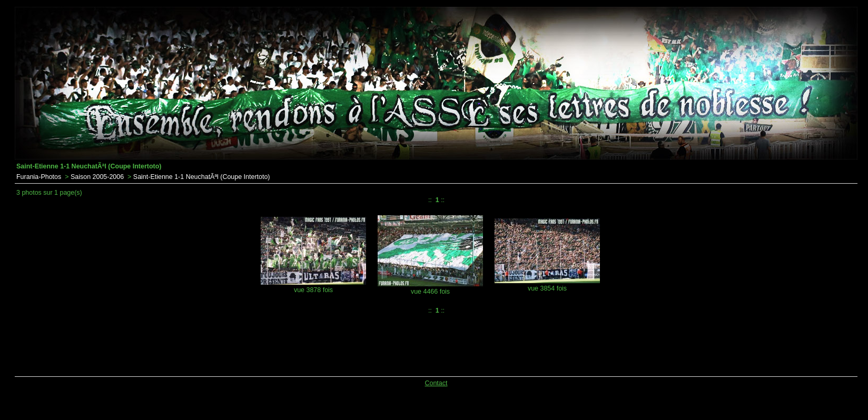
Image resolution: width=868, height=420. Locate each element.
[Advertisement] (284, 343)
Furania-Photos (39, 177)
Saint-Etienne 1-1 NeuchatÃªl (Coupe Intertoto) (202, 177)
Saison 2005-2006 (97, 177)
